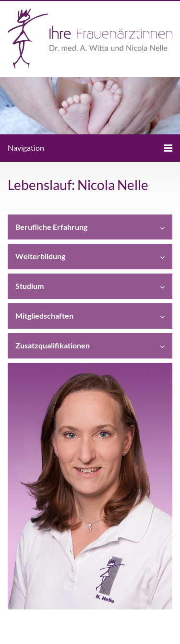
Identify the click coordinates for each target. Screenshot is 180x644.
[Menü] (90, 148)
